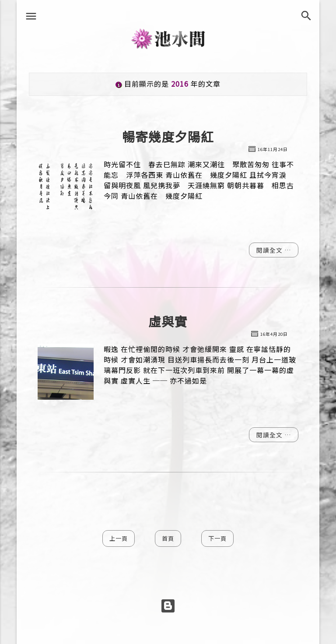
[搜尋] (308, 16)
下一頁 (217, 538)
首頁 (168, 538)
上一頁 (119, 538)
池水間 (168, 38)
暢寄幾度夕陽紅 (168, 137)
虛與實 (168, 322)
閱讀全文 (270, 250)
